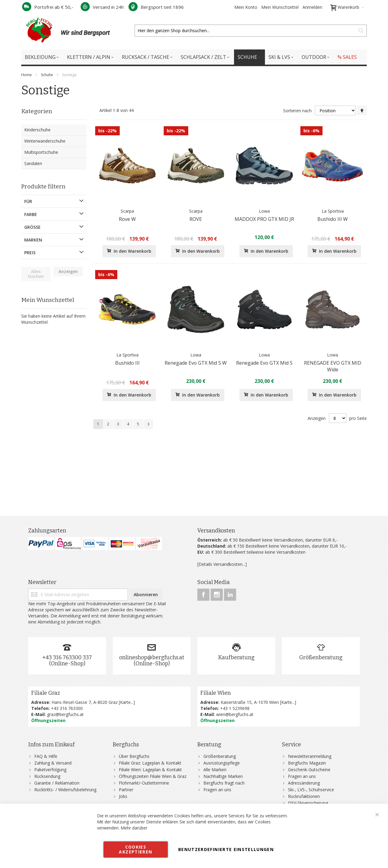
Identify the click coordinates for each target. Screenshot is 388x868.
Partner (126, 790)
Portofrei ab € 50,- (48, 7)
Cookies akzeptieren (135, 849)
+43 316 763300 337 (67, 657)
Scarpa (127, 211)
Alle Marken (215, 770)
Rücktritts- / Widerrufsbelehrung (65, 790)
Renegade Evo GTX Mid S (264, 363)
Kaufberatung (236, 657)
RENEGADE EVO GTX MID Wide (333, 366)
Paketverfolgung (50, 770)
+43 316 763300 (67, 708)
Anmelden (312, 7)
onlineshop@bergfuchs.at (152, 657)
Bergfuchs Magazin (307, 763)
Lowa (264, 211)
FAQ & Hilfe (46, 756)
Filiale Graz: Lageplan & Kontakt (150, 763)
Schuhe (47, 75)
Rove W (127, 219)
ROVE (196, 219)
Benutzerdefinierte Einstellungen (226, 849)
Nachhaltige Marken (223, 776)
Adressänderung (304, 783)
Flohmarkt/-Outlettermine (144, 783)
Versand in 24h (102, 7)
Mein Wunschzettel (280, 7)
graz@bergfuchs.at (65, 714)
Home (27, 75)
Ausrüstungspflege (222, 763)
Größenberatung (321, 657)
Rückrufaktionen (304, 796)
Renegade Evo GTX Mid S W (196, 363)
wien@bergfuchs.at (235, 714)
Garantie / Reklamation (57, 783)
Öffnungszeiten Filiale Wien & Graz (153, 776)
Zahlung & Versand (53, 763)
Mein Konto (246, 7)
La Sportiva (333, 211)
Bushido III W (333, 219)
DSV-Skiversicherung (308, 803)
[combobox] (251, 31)
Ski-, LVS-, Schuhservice (311, 790)
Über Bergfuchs (134, 756)
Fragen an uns (217, 790)
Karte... (127, 702)
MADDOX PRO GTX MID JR (264, 219)
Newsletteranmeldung (310, 756)
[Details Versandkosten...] (222, 564)
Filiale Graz (46, 693)
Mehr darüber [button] (134, 828)
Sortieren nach (297, 111)
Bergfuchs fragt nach (224, 783)
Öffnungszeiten (48, 720)
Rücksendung (47, 776)
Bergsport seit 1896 (156, 7)
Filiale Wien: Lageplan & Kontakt (150, 770)
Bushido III (127, 363)
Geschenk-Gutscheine (309, 770)
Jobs (123, 796)
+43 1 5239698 (235, 708)
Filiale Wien (216, 693)
